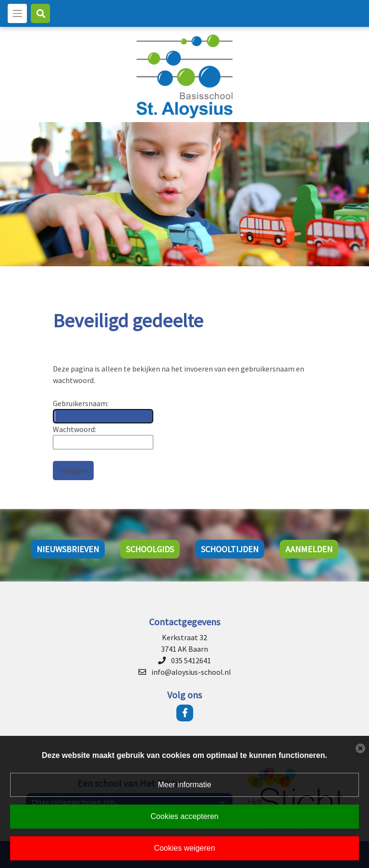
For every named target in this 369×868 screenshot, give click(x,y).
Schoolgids (150, 549)
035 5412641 (191, 660)
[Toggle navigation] (17, 13)
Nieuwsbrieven (68, 549)
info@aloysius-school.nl (191, 672)
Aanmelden (309, 549)
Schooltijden (230, 549)
